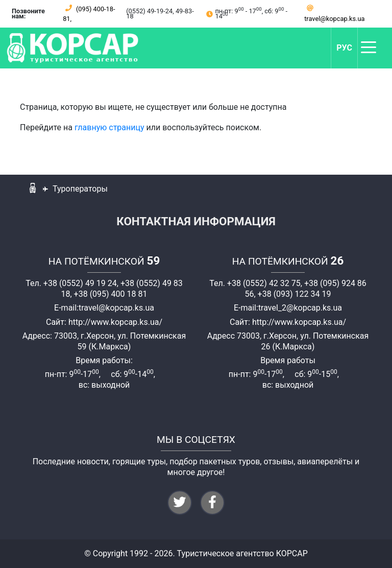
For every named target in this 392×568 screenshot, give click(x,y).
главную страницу (109, 127)
